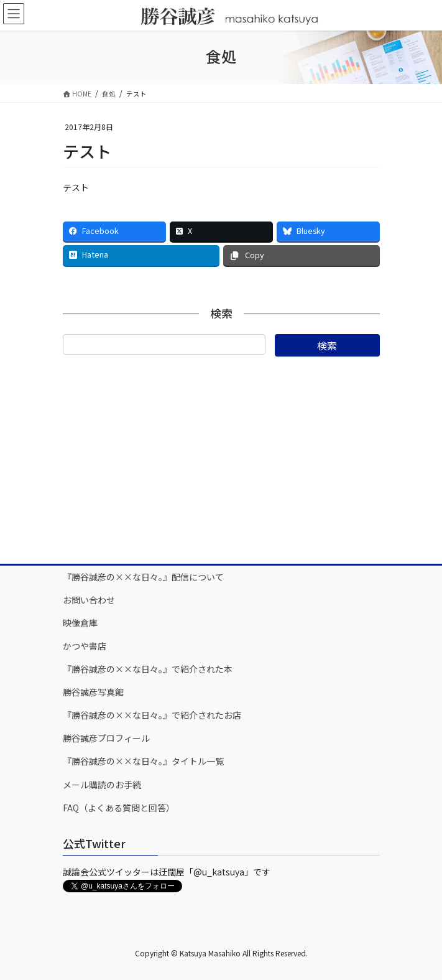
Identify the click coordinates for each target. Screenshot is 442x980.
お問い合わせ (89, 600)
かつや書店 (85, 646)
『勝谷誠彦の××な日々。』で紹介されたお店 (152, 715)
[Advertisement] (221, 459)
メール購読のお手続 (102, 785)
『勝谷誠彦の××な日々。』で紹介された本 (148, 669)
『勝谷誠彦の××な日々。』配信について (143, 577)
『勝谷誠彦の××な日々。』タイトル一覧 (143, 761)
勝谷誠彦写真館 (93, 692)
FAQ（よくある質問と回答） (119, 808)
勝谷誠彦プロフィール (106, 738)
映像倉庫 (80, 623)
